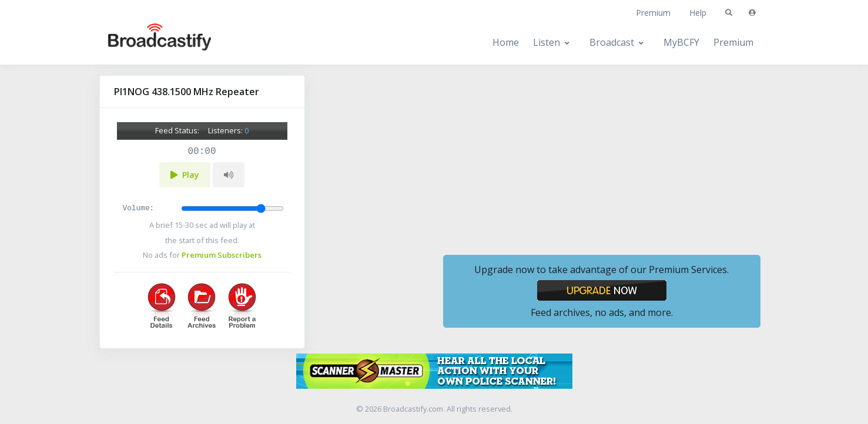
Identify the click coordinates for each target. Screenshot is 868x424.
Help (698, 13)
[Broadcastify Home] (148, 43)
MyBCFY (681, 42)
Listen (547, 42)
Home (506, 42)
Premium (653, 13)
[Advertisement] (602, 157)
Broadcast (612, 42)
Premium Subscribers (222, 255)
